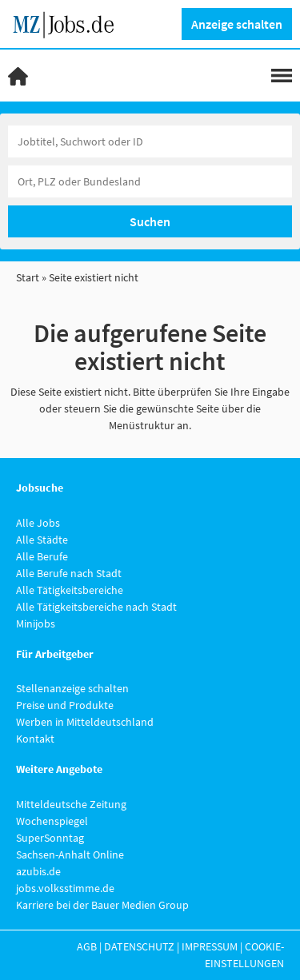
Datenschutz (139, 946)
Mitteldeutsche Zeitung (71, 804)
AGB (87, 946)
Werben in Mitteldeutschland (85, 722)
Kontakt (35, 739)
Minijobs (36, 623)
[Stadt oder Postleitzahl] (150, 181)
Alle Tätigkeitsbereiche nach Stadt (96, 607)
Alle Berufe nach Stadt (69, 573)
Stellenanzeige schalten (72, 688)
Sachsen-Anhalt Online (70, 855)
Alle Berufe (42, 556)
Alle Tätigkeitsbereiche (70, 590)
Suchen (150, 221)
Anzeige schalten (237, 24)
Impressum (210, 946)
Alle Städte (42, 540)
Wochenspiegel (52, 821)
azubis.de (38, 871)
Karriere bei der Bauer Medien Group (102, 905)
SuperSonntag (50, 838)
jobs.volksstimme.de (65, 888)
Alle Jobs (38, 523)
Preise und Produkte (65, 705)
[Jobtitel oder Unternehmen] (150, 141)
